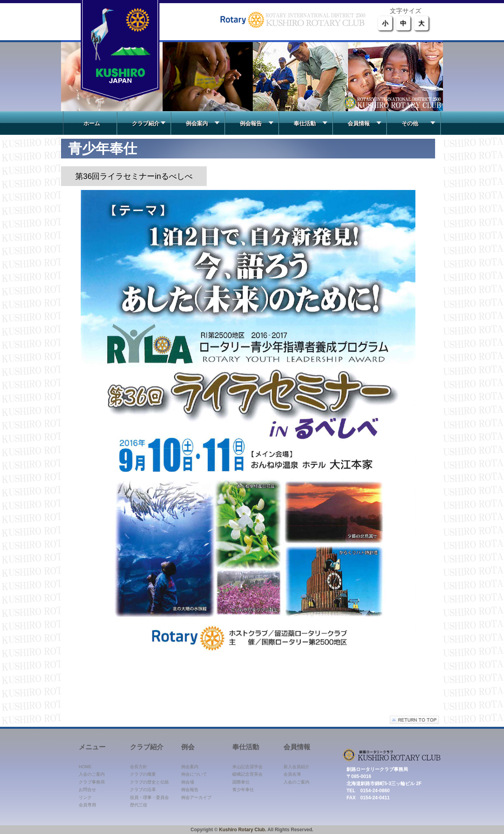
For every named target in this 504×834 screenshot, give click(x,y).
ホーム (89, 123)
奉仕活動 (310, 123)
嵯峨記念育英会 (247, 774)
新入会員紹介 (296, 767)
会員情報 (364, 123)
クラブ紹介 (149, 123)
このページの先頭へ (414, 720)
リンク (85, 797)
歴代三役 (139, 805)
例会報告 (257, 123)
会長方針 (139, 767)
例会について (194, 774)
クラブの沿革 (143, 789)
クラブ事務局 (92, 782)
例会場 (188, 782)
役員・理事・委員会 (149, 797)
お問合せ (87, 789)
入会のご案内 (92, 774)
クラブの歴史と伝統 (149, 782)
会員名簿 (292, 774)
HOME (85, 767)
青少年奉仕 (243, 789)
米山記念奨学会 (247, 767)
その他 (418, 123)
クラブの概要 (143, 774)
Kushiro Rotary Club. (243, 830)
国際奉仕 (241, 782)
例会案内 (203, 123)
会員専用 (87, 805)
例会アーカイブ (196, 797)
